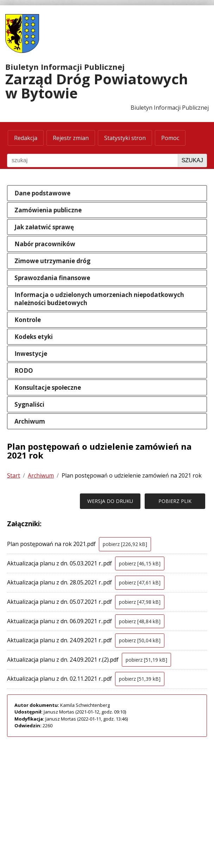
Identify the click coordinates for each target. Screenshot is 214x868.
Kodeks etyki (34, 337)
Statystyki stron (125, 138)
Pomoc (170, 138)
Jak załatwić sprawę (44, 227)
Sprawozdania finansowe (52, 278)
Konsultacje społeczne (48, 387)
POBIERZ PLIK (175, 501)
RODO (24, 371)
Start (14, 475)
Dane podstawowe (42, 193)
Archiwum (30, 421)
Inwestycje (31, 354)
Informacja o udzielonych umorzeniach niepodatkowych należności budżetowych (99, 299)
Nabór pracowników (45, 244)
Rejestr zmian (71, 138)
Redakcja (26, 138)
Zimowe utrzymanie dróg (52, 261)
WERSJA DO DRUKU (110, 501)
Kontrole (28, 320)
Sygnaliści (29, 404)
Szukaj (192, 160)
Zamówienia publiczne (48, 210)
